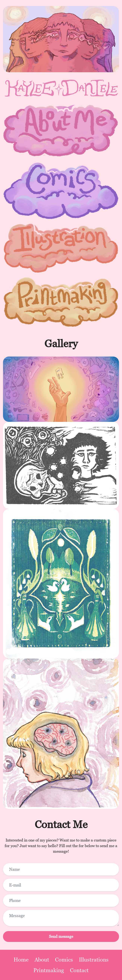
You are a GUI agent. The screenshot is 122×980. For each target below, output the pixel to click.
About (42, 959)
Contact (79, 970)
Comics (64, 959)
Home (21, 959)
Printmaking (49, 970)
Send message (61, 936)
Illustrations (94, 959)
